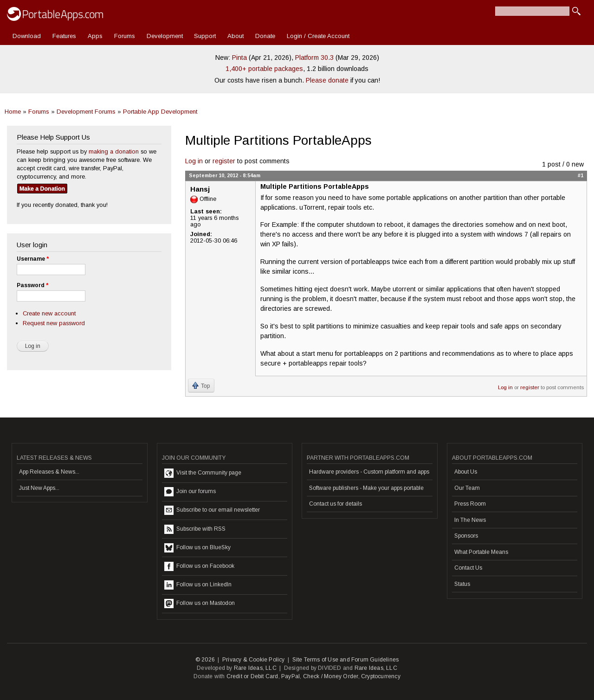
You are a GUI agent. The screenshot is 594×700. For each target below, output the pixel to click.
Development (165, 36)
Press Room (470, 504)
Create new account (49, 313)
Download (27, 36)
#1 (581, 175)
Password (32, 285)
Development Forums (86, 112)
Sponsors (466, 536)
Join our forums (190, 492)
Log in (194, 161)
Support (205, 36)
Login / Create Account (318, 36)
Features (64, 36)
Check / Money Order (331, 676)
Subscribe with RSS (195, 529)
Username (33, 259)
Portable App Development (160, 112)
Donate (265, 36)
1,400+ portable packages (264, 69)
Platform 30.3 (314, 58)
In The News (470, 520)
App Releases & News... (49, 472)
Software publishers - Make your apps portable (366, 488)
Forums (125, 36)
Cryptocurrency (381, 676)
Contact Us (468, 568)
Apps (95, 36)
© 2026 (205, 660)
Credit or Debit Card (252, 676)
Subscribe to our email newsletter (212, 510)
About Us (466, 472)
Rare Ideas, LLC (255, 668)
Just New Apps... (39, 488)
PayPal (291, 676)
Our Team (467, 488)
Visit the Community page (203, 473)
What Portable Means (481, 552)
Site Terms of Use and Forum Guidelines (346, 660)
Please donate (327, 80)
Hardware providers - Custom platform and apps (369, 472)
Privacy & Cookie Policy (254, 660)
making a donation (114, 151)
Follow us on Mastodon (200, 604)
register (224, 161)
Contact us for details (336, 504)
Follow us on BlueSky (197, 548)
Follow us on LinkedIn (198, 585)
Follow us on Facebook (199, 566)
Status (462, 584)
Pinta (239, 58)
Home (13, 112)
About (236, 36)
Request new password (54, 323)
